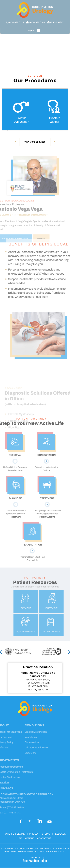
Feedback (60, 834)
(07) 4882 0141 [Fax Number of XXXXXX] (37, 22)
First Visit (57, 22)
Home (7, 834)
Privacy (34, 834)
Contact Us (44, 838)
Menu (34, 31)
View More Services (35, 142)
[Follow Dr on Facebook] (20, 821)
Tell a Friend (27, 838)
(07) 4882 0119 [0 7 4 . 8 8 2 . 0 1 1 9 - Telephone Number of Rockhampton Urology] (16, 22)
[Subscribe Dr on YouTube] (50, 821)
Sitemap (46, 834)
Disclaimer (20, 834)
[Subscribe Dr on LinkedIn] (40, 821)
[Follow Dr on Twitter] (30, 821)
